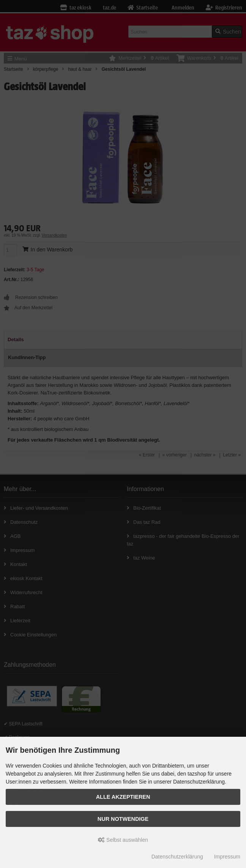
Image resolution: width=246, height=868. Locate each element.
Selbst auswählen (123, 840)
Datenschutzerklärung (177, 857)
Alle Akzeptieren (123, 797)
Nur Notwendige (123, 819)
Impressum (227, 857)
